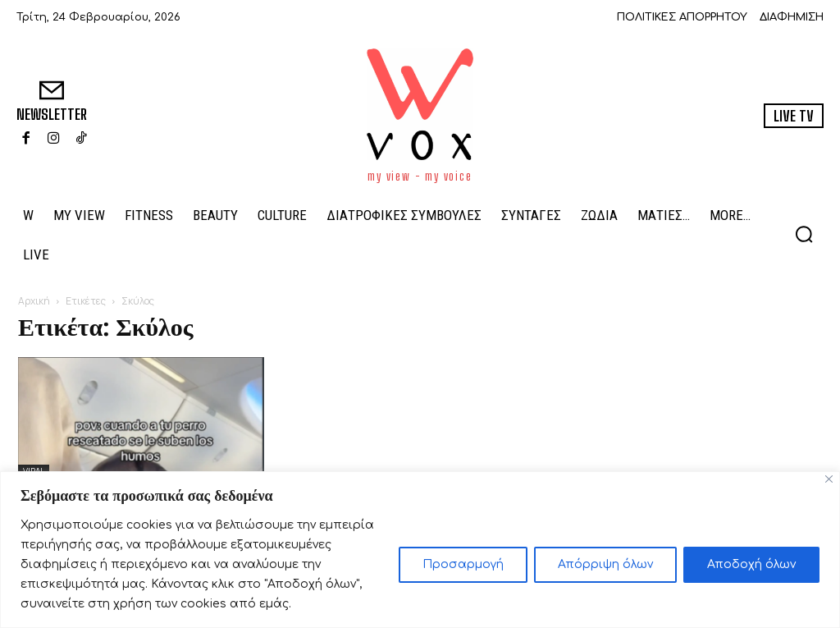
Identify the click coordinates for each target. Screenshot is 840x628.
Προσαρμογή (463, 564)
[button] (804, 234)
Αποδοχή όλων (751, 564)
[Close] (829, 479)
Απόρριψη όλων (605, 564)
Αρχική (34, 301)
